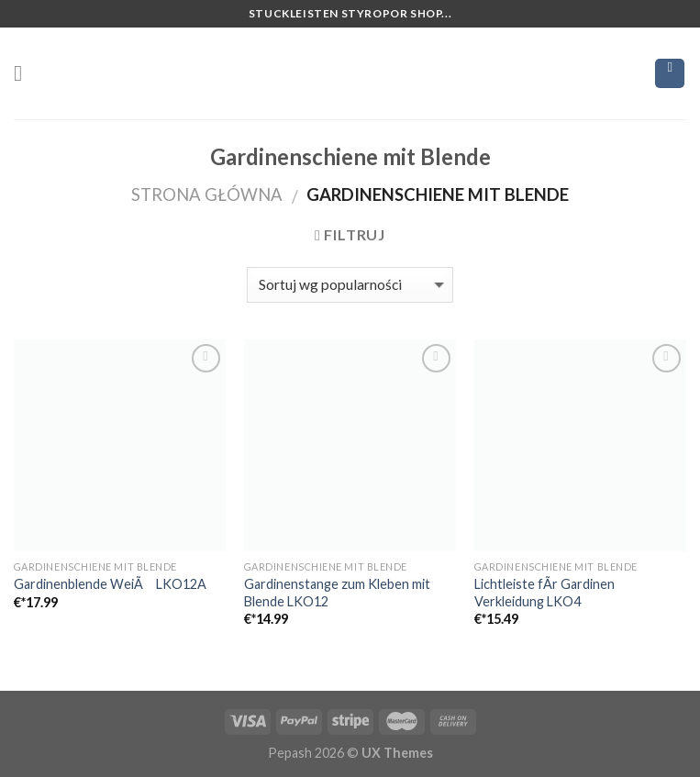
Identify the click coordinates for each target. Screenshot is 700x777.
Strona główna (207, 194)
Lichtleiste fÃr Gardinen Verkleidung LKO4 (544, 593)
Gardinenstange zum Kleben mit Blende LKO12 (337, 593)
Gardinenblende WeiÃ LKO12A (110, 584)
